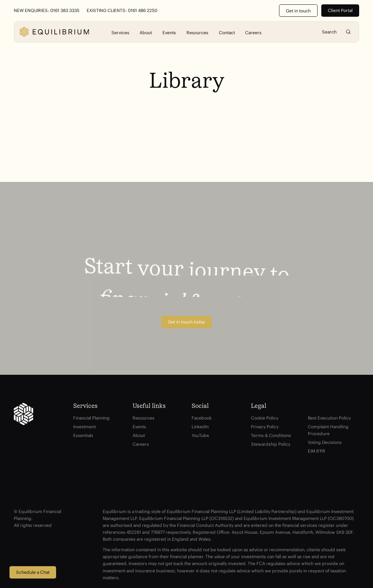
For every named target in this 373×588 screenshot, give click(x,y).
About (146, 32)
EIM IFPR (317, 451)
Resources (197, 32)
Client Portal (340, 10)
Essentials (83, 435)
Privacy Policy (265, 427)
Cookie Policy (265, 418)
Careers (253, 32)
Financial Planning (91, 418)
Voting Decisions (325, 442)
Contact (227, 32)
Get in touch (298, 11)
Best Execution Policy (329, 418)
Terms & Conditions (271, 435)
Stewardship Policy (271, 444)
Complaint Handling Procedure (328, 430)
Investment (85, 427)
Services (120, 32)
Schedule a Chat (33, 572)
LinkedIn (200, 427)
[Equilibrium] (54, 32)
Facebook (202, 418)
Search (348, 32)
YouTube (200, 435)
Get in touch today (186, 322)
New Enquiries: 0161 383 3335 (47, 11)
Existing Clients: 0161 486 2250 (122, 11)
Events (169, 32)
